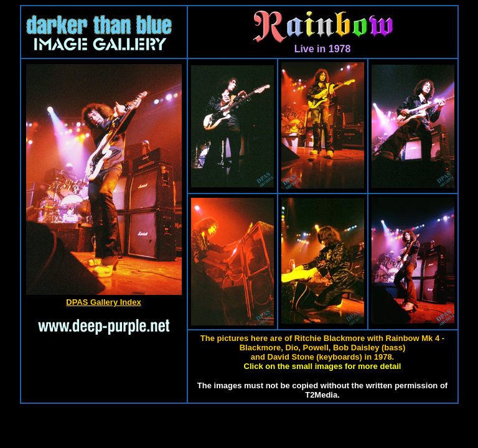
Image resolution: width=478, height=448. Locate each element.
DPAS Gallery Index (103, 302)
